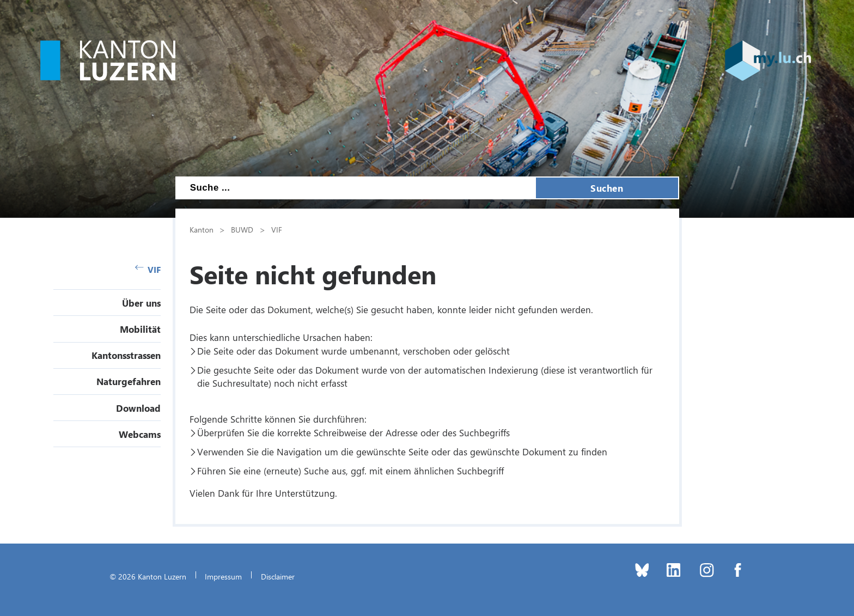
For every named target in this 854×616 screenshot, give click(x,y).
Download (138, 408)
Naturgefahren (129, 381)
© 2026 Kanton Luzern (148, 576)
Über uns (141, 303)
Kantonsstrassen (126, 355)
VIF (148, 269)
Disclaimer (278, 576)
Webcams (140, 434)
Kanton (202, 229)
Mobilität (140, 329)
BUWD (242, 229)
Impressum (223, 576)
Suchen (607, 188)
